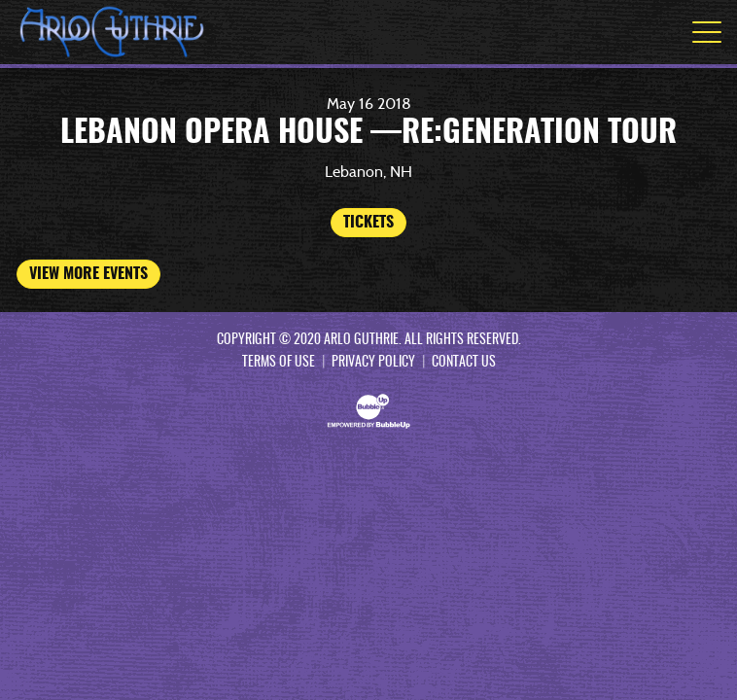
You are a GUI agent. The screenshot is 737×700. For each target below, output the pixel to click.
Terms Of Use (279, 363)
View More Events (88, 274)
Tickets (368, 223)
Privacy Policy (373, 363)
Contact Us (464, 363)
